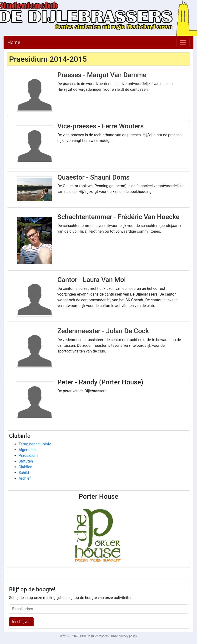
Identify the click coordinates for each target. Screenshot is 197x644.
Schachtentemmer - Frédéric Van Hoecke (119, 217)
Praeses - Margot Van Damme (102, 75)
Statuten (26, 461)
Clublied (25, 467)
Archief (25, 478)
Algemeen (27, 450)
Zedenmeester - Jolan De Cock (103, 331)
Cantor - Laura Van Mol (92, 280)
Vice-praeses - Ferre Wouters (101, 126)
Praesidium (28, 455)
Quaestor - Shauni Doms (93, 177)
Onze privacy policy (124, 636)
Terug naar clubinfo (35, 444)
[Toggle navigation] (183, 42)
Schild (24, 473)
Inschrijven (21, 622)
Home (14, 42)
